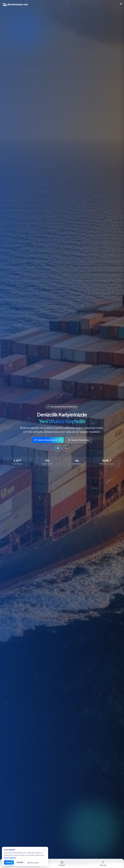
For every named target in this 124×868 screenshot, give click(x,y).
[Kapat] (45, 850)
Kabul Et (9, 862)
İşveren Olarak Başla (79, 440)
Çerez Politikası (10, 858)
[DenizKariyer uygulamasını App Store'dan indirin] (58, 449)
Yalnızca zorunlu (33, 862)
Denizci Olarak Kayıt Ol (48, 440)
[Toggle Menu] (121, 4)
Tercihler (20, 862)
